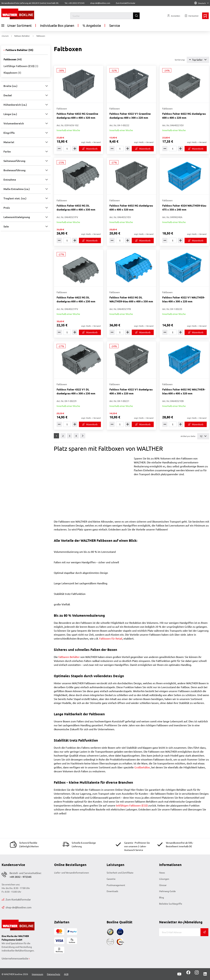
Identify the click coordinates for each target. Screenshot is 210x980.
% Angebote (92, 25)
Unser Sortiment (16, 25)
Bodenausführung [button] (15, 170)
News (162, 873)
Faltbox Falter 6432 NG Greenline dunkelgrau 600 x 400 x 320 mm (77, 116)
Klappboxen (12, 72)
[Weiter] (83, 436)
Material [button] (9, 142)
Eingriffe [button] (9, 133)
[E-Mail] (180, 932)
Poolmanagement (116, 885)
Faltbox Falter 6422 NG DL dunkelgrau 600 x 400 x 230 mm (76, 299)
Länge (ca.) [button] (10, 114)
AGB (66, 974)
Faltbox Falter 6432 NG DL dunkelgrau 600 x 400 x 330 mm (76, 207)
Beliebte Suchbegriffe (171, 904)
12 (203, 436)
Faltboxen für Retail (111, 638)
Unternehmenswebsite (15, 958)
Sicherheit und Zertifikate (120, 873)
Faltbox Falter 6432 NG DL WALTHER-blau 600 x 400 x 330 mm (131, 299)
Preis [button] (7, 208)
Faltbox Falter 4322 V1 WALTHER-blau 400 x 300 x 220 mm (184, 299)
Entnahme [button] (10, 180)
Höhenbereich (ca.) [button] (15, 105)
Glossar (163, 885)
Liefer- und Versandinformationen (72, 873)
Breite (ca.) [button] (10, 86)
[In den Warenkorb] (90, 149)
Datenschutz (54, 974)
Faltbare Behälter (19, 50)
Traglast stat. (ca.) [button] (15, 198)
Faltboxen (13, 59)
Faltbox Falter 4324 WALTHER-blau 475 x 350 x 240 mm (184, 207)
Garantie (111, 879)
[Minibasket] (205, 16)
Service (115, 25)
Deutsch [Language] (201, 3)
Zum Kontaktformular (126, 3)
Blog (162, 897)
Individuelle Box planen (57, 25)
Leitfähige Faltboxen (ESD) (21, 66)
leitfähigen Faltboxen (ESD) (132, 805)
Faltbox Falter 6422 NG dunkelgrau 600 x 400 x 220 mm (184, 116)
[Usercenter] (174, 16)
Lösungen (164, 879)
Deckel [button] (8, 95)
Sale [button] (6, 226)
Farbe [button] (7, 151)
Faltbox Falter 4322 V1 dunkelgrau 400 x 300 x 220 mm (131, 391)
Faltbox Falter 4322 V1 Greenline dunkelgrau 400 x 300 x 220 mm (130, 116)
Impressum (37, 974)
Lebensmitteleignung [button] (17, 217)
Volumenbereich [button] (14, 123)
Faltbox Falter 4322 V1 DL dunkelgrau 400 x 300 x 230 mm (76, 391)
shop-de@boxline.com (17, 907)
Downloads (112, 891)
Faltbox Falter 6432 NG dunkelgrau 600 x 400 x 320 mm (131, 207)
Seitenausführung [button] (14, 161)
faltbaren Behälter (69, 657)
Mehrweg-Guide (167, 891)
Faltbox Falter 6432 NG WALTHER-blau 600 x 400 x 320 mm (184, 391)
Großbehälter (142, 767)
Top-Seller (198, 60)
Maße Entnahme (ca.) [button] (17, 189)
